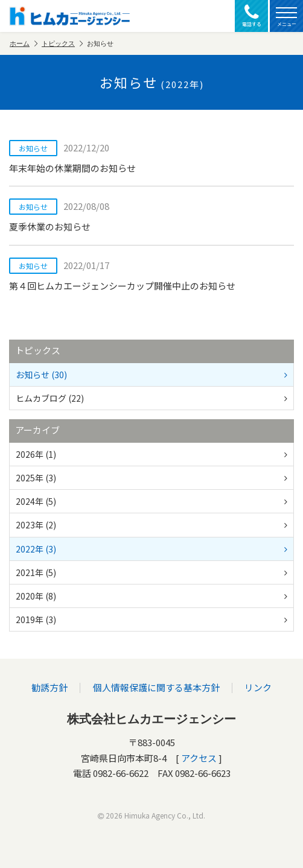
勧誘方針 (50, 687)
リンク (258, 687)
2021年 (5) (151, 572)
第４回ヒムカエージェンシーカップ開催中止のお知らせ (151, 275)
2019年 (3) (151, 619)
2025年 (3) (151, 478)
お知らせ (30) (151, 375)
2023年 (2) (151, 525)
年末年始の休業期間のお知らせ (151, 157)
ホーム (24, 43)
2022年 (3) (151, 549)
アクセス (199, 758)
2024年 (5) (151, 501)
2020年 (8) (151, 596)
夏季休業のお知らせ (151, 216)
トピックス (62, 43)
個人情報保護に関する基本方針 (156, 687)
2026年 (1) (151, 454)
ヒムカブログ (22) (151, 398)
